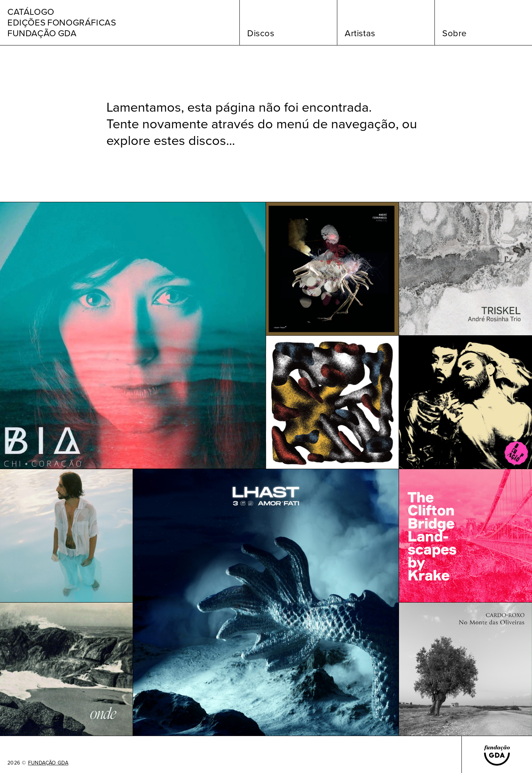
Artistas (360, 33)
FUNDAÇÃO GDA (48, 763)
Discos (261, 33)
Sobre (455, 33)
